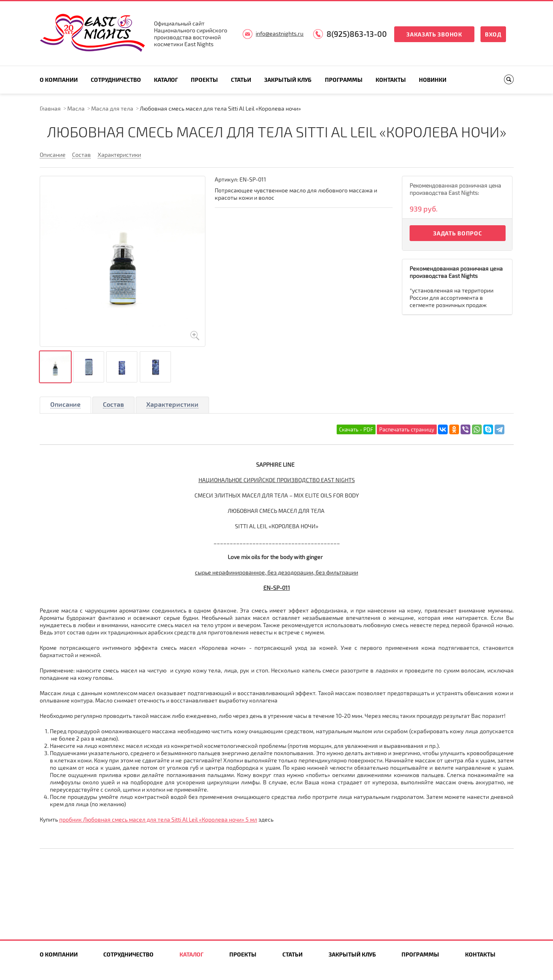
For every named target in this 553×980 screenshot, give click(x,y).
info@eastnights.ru (280, 33)
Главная (50, 108)
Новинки (433, 80)
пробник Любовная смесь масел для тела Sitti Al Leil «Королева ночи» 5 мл (158, 819)
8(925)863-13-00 (357, 34)
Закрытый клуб (288, 80)
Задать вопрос (457, 233)
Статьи (241, 80)
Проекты (204, 80)
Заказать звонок (434, 34)
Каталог (166, 80)
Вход (493, 34)
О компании (59, 80)
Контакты (391, 80)
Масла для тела (112, 108)
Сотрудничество (116, 80)
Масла (76, 108)
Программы (344, 80)
